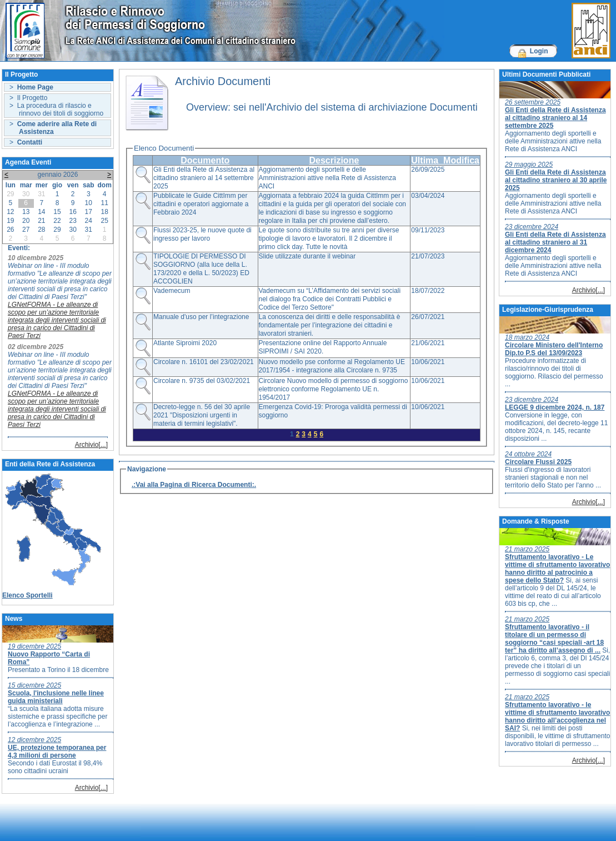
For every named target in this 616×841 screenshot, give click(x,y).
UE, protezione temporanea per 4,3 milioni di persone (57, 752)
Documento (205, 160)
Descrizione (334, 160)
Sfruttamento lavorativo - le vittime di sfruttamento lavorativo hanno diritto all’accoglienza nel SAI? (557, 716)
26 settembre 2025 (533, 102)
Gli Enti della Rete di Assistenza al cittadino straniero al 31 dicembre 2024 (555, 242)
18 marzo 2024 (527, 337)
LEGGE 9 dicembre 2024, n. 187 (555, 407)
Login (539, 51)
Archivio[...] (91, 445)
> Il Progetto (28, 98)
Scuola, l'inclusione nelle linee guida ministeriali (56, 697)
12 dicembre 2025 (34, 740)
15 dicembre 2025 (34, 685)
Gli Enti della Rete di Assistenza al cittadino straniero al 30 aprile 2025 (556, 180)
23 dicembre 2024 (532, 227)
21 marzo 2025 (527, 549)
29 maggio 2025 (529, 165)
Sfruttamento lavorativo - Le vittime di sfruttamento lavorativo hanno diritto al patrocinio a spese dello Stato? (557, 569)
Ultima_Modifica (445, 160)
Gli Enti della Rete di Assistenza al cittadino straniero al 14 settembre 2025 (555, 118)
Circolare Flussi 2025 (538, 462)
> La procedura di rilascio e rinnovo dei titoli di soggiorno (56, 110)
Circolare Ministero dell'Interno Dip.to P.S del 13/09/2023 (554, 349)
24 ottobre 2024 (528, 454)
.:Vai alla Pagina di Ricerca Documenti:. (194, 485)
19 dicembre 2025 (34, 646)
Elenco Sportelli (27, 595)
